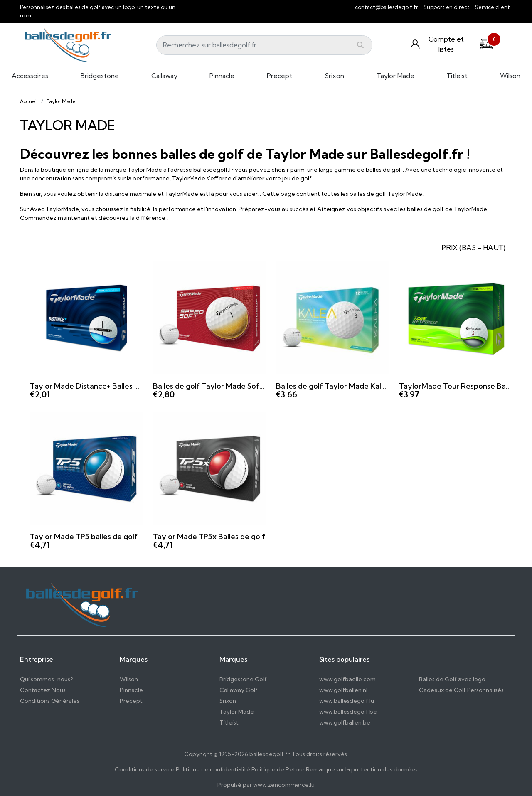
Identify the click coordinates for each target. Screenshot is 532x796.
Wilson (510, 76)
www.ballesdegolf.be (348, 712)
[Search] (264, 45)
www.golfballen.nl (343, 690)
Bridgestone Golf (243, 679)
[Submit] (360, 45)
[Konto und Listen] (440, 44)
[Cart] (486, 43)
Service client (493, 7)
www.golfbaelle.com (347, 679)
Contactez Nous (43, 690)
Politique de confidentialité (213, 769)
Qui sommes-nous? (47, 679)
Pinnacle (222, 76)
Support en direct (447, 7)
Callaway (164, 76)
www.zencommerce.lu (284, 785)
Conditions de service (145, 769)
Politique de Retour (278, 769)
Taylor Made (395, 76)
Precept (280, 76)
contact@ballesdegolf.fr (387, 7)
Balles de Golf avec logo (452, 679)
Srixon (334, 76)
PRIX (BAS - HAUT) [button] (473, 248)
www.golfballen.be (345, 722)
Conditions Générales (50, 701)
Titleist (457, 76)
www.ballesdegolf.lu (347, 701)
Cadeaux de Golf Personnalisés (461, 690)
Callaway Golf (239, 690)
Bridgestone (100, 76)
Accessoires (30, 76)
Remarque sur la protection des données (362, 769)
